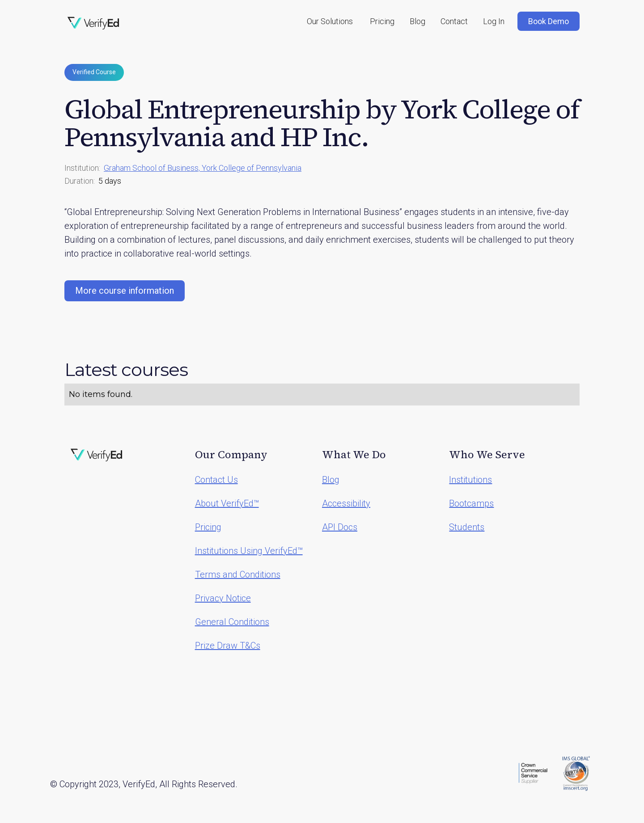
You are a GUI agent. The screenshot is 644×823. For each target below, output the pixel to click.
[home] (93, 23)
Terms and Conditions (238, 574)
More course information (125, 291)
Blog (417, 21)
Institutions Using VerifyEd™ (249, 551)
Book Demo (549, 21)
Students (467, 527)
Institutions (470, 480)
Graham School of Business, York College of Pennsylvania (203, 168)
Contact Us (216, 480)
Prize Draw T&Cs (228, 646)
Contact (454, 21)
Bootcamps (471, 503)
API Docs (340, 527)
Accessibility (346, 503)
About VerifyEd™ (227, 503)
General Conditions (232, 622)
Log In (494, 21)
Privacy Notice (223, 598)
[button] (330, 21)
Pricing (382, 21)
